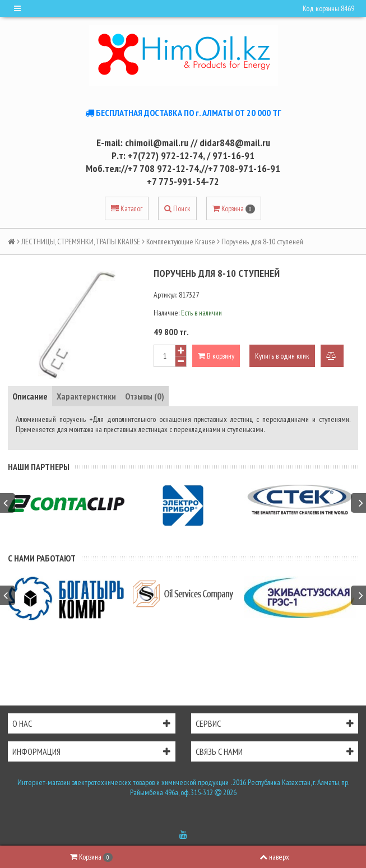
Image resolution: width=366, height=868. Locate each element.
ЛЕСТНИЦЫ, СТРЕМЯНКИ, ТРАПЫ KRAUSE (81, 242)
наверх (274, 857)
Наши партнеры (39, 467)
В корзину (216, 356)
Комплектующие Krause (181, 242)
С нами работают (42, 558)
